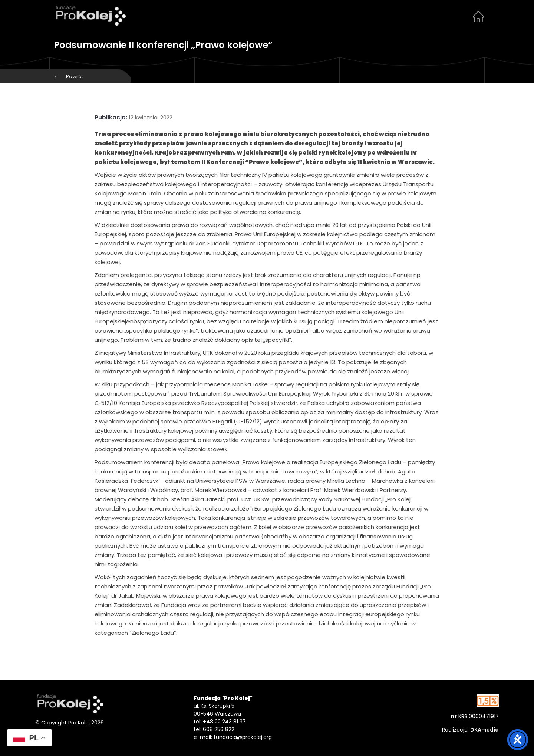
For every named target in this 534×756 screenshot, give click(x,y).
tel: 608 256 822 (214, 729)
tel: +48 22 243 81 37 (220, 722)
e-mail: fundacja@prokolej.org (233, 737)
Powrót (68, 77)
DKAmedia (484, 730)
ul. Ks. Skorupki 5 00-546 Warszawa (217, 710)
